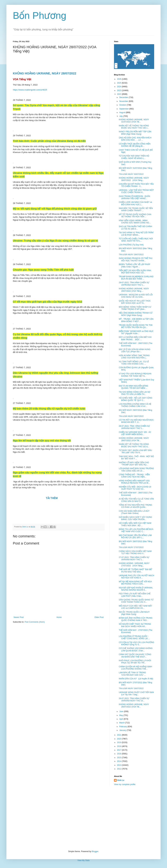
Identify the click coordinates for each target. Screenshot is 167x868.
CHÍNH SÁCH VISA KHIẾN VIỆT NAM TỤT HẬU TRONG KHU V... (135, 552)
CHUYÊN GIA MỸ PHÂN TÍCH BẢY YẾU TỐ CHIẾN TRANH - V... (136, 185)
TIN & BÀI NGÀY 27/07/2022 (131, 547)
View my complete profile (125, 784)
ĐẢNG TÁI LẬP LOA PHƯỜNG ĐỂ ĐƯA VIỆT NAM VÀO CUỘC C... (136, 530)
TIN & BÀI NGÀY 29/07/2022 (131, 255)
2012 (119, 769)
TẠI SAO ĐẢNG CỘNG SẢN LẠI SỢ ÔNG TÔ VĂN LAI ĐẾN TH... (134, 393)
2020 (119, 739)
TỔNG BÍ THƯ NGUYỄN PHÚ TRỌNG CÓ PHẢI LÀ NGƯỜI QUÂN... (135, 506)
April (121, 719)
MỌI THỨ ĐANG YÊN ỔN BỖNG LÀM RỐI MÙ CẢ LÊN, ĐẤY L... (135, 536)
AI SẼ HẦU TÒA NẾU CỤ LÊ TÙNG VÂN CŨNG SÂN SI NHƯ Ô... (136, 500)
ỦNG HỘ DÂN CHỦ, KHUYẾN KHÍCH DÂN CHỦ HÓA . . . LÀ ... (135, 139)
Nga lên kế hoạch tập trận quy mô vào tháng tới (42, 441)
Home (59, 617)
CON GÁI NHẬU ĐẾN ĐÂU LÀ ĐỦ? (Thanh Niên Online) (134, 512)
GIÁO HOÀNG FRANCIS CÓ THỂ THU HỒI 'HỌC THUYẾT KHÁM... (136, 259)
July (121, 116)
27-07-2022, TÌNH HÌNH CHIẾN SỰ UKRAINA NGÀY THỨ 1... (134, 558)
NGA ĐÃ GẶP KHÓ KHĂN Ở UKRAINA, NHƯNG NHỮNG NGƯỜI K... (136, 589)
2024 (119, 87)
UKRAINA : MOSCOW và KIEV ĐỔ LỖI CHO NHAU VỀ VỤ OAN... (136, 296)
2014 (119, 761)
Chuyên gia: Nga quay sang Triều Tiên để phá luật (43, 270)
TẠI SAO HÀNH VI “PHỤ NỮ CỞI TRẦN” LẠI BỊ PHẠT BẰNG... (136, 234)
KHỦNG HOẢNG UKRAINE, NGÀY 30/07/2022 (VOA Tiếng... (134, 179)
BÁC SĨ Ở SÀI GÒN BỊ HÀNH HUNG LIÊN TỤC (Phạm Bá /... (135, 351)
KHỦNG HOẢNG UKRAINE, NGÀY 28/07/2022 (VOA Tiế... (134, 439)
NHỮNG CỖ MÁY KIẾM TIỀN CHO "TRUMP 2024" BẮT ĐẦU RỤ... (134, 464)
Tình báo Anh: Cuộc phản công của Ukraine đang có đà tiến (49, 141)
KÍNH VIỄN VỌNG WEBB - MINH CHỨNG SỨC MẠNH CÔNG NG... (135, 222)
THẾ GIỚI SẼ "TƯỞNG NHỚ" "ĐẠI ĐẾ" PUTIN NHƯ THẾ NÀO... (136, 571)
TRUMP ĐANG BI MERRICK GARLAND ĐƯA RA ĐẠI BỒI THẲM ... (136, 278)
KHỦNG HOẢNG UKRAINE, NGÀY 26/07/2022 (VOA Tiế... (134, 706)
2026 (119, 79)
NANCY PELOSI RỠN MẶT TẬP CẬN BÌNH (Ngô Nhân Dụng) (135, 133)
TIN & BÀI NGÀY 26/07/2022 (131, 688)
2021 (119, 735)
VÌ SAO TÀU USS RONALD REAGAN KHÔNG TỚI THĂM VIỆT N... (135, 375)
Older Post (99, 617)
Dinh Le (26, 527)
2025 (119, 83)
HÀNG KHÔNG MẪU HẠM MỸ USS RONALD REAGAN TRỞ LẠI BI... (134, 482)
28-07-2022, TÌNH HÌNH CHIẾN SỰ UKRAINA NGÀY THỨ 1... (134, 427)
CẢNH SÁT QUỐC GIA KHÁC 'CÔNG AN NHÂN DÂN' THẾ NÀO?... (135, 656)
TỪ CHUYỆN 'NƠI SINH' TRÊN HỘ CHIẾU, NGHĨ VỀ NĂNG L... (134, 157)
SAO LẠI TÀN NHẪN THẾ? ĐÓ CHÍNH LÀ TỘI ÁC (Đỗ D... (135, 228)
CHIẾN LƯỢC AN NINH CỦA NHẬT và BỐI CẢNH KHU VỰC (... (135, 203)
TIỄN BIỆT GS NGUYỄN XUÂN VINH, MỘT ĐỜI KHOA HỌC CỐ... (135, 272)
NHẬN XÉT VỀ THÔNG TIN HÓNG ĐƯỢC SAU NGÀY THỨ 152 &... (134, 445)
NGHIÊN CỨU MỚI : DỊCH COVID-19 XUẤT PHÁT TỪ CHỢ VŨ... (135, 488)
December (124, 97)
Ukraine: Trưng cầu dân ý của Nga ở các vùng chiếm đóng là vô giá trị (55, 241)
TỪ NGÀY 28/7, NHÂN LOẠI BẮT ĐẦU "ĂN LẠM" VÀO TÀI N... (135, 451)
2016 (119, 754)
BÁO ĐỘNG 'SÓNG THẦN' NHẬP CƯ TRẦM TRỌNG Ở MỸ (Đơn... (135, 308)
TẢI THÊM (52, 498)
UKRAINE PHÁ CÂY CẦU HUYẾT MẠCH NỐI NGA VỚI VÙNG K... (136, 577)
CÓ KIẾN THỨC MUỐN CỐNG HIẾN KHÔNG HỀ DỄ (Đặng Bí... (135, 145)
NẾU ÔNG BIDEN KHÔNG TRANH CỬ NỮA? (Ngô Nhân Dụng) (136, 314)
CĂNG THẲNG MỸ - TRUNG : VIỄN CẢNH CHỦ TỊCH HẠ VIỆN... (134, 476)
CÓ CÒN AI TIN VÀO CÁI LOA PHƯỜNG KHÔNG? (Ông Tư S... (136, 643)
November (124, 101)
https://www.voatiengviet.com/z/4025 (30, 90)
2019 (119, 742)
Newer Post (19, 617)
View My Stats (83, 860)
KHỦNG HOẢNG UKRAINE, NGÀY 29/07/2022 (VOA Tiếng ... (134, 290)
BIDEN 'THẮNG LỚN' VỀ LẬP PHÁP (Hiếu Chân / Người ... (134, 265)
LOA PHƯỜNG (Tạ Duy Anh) (131, 245)
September (124, 109)
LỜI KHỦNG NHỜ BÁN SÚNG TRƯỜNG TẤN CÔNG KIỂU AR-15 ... (136, 470)
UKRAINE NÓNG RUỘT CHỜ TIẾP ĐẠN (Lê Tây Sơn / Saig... (136, 693)
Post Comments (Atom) (35, 622)
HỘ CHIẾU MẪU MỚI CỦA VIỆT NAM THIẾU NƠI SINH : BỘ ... (135, 524)
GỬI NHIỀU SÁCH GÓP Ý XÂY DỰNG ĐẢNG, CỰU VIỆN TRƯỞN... (135, 518)
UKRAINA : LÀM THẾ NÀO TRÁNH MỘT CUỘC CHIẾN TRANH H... (136, 191)
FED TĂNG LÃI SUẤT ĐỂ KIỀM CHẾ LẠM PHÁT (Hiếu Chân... (135, 595)
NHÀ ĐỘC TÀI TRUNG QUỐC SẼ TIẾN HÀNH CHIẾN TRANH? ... (136, 209)
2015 (119, 758)
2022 (119, 94)
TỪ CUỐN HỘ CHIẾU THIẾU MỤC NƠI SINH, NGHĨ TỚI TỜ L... (136, 240)
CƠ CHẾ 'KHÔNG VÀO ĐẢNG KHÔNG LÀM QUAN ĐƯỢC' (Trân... (136, 649)
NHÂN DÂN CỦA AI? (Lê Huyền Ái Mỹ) (136, 679)
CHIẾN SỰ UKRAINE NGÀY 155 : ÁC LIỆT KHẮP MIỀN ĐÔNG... (135, 433)
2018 (119, 746)
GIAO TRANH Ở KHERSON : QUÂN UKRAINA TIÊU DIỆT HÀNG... (134, 197)
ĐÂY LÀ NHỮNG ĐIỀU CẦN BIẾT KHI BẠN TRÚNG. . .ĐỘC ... (135, 338)
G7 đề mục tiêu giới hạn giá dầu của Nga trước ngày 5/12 (48, 302)
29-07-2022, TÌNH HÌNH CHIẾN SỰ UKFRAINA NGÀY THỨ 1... (134, 284)
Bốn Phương (40, 16)
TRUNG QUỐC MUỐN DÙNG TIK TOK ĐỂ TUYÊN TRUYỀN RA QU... (136, 326)
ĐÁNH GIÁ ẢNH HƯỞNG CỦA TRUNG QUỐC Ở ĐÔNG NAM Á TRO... (136, 619)
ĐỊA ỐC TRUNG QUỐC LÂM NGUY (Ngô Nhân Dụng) (134, 613)
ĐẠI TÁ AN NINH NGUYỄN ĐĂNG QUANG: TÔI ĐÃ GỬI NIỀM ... (134, 387)
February (123, 727)
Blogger (95, 851)
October (123, 105)
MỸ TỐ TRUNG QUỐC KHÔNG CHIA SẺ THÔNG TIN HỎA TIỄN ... (135, 216)
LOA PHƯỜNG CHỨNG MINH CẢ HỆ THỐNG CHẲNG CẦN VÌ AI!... (135, 405)
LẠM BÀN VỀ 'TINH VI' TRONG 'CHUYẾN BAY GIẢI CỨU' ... (132, 674)
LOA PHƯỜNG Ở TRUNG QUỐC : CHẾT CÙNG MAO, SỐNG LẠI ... (134, 637)
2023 (119, 90)
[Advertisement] (83, 818)
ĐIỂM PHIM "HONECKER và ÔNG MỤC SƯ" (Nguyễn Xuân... (136, 332)
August (123, 112)
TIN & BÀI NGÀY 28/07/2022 (131, 416)
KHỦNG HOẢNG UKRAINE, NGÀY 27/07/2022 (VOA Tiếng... (134, 564)
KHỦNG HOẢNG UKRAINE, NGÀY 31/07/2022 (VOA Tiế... (134, 121)
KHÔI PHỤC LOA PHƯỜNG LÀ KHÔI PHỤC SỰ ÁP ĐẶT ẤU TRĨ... (135, 662)
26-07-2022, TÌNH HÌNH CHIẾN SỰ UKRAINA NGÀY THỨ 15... (134, 700)
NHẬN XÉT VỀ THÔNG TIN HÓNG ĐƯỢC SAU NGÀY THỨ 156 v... (134, 127)
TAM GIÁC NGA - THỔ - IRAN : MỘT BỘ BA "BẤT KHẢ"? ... (136, 458)
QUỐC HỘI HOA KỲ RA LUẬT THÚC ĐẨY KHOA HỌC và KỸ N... (135, 302)
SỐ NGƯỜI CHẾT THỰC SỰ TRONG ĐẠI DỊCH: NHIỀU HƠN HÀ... (135, 625)
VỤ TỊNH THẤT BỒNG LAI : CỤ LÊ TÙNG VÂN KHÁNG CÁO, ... (134, 363)
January (123, 730)
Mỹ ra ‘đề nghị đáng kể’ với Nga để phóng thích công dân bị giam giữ (55, 209)
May (121, 715)
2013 (119, 765)
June (122, 711)
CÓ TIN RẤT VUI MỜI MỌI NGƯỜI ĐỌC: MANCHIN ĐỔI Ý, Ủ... (136, 421)
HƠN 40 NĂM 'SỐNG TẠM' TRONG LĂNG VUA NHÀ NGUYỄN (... (134, 357)
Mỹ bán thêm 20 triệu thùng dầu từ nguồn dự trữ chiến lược (49, 409)
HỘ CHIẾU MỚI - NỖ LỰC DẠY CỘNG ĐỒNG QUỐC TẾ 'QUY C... (136, 399)
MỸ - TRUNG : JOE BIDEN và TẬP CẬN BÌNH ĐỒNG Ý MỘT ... (136, 320)
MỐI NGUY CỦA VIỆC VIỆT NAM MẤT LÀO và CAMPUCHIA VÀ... (135, 607)
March (122, 723)
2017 (119, 750)
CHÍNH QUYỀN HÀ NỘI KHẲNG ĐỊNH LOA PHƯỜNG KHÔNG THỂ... (135, 668)
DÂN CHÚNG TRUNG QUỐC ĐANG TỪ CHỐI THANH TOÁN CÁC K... (136, 601)
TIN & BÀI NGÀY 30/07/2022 (131, 174)
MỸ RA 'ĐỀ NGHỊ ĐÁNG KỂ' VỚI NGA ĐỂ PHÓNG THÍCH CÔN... (135, 583)
